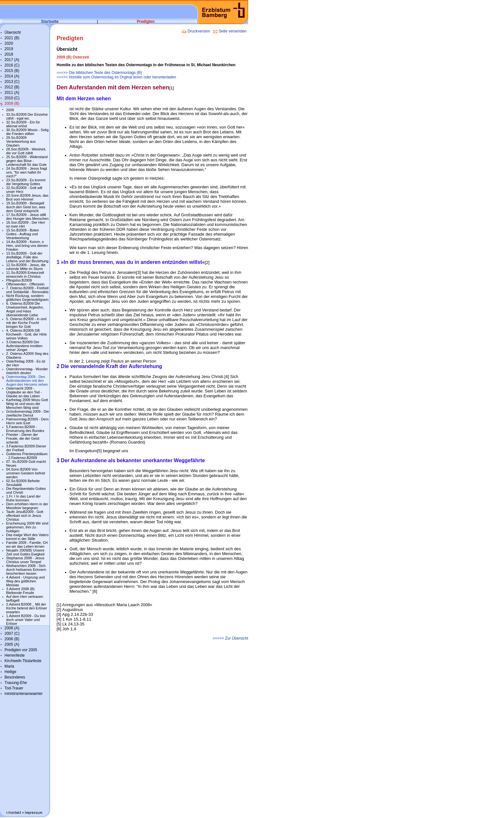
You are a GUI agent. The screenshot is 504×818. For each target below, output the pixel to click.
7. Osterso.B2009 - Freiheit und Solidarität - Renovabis (27, 290)
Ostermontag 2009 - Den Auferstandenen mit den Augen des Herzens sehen (27, 381)
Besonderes (15, 677)
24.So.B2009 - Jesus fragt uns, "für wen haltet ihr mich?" (27, 172)
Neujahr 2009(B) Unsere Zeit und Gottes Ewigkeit (25, 552)
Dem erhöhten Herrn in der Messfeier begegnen (27, 506)
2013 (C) (12, 82)
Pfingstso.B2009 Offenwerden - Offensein (25, 282)
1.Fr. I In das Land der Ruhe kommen (23, 498)
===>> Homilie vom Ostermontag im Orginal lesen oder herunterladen (116, 77)
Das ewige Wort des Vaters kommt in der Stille (27, 537)
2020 (9, 43)
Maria (9, 666)
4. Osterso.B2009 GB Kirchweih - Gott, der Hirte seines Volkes (27, 334)
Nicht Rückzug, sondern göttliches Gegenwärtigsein (27, 298)
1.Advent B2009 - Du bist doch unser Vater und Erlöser (26, 620)
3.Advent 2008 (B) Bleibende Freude (20, 591)
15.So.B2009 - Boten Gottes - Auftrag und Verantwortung (22, 234)
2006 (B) (12, 639)
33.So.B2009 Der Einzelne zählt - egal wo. (27, 116)
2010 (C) (12, 98)
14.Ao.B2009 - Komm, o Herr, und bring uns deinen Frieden (27, 246)
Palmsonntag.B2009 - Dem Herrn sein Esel (27, 421)
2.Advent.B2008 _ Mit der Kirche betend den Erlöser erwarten (27, 608)
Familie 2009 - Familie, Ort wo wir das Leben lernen (27, 544)
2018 (9, 54)
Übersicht (13, 32)
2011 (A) (12, 93)
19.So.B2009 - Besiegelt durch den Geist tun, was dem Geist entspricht (26, 207)
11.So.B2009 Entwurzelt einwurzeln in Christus (25, 274)
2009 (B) (12, 103)
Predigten (146, 22)
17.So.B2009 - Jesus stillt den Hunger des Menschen (27, 217)
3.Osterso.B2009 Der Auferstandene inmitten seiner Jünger (24, 346)
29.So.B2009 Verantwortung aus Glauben (21, 141)
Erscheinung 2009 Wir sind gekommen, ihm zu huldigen (27, 527)
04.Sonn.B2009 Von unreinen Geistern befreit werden (26, 473)
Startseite (50, 22)
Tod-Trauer (14, 688)
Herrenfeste (15, 655)
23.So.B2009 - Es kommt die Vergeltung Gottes (26, 182)
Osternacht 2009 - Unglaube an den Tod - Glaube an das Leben (24, 392)
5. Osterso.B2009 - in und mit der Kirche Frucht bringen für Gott (26, 323)
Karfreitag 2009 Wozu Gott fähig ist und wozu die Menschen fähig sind (27, 404)
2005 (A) (12, 644)
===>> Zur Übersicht (230, 638)
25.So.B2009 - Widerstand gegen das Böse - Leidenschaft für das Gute (27, 161)
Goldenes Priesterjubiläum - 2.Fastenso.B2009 (27, 456)
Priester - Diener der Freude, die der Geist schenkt (23, 438)
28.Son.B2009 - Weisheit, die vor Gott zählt (26, 151)
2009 (10, 110)
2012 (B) (12, 87)
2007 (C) (12, 634)
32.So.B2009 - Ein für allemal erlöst (23, 124)
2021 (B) (12, 38)
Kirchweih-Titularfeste (23, 661)
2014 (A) (12, 76)
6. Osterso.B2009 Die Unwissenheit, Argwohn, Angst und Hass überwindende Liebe (25, 309)
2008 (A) (12, 628)
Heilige (10, 672)
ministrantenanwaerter (24, 694)
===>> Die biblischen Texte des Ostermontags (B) (99, 73)
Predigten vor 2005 (21, 650)
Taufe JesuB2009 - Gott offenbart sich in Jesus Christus (25, 516)
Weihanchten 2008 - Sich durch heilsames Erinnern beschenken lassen (26, 570)
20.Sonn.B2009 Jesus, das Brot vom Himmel (27, 197)
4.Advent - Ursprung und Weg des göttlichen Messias (25, 581)
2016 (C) (12, 65)
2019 (9, 49)
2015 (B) (12, 71)
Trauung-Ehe (16, 683)
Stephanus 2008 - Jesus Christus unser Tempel (25, 560)
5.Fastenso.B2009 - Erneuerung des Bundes (25, 429)
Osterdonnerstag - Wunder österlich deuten (27, 371)
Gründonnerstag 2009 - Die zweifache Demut (27, 413)
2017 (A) (12, 60)
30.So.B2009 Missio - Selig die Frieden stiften (27, 132)
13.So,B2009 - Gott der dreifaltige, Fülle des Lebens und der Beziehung (27, 257)
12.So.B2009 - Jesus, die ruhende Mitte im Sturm (26, 267)
